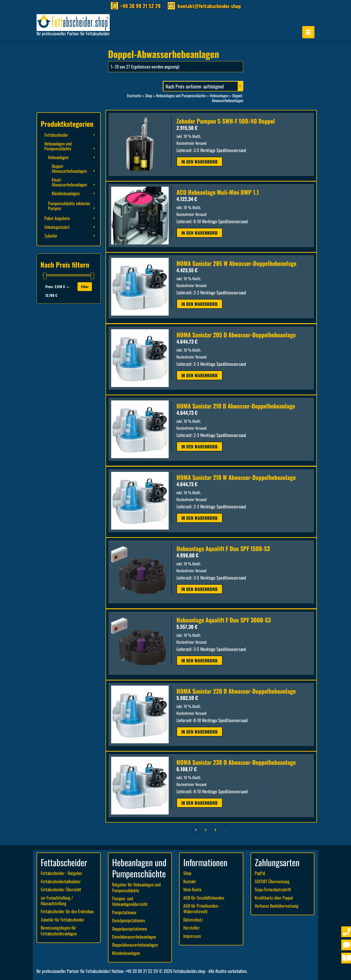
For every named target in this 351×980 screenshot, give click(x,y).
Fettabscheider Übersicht (61, 889)
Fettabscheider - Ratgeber (62, 873)
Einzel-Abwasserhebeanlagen (69, 182)
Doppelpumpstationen (130, 929)
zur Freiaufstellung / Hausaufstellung (57, 900)
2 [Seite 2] (205, 830)
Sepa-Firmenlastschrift (273, 889)
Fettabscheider (56, 135)
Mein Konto (192, 889)
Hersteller (191, 928)
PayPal (260, 873)
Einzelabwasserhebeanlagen (134, 937)
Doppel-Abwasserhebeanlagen (69, 168)
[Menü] (308, 32)
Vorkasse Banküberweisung (277, 906)
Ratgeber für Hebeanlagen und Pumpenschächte (136, 887)
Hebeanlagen (58, 157)
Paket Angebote (57, 218)
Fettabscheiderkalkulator (61, 881)
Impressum (192, 936)
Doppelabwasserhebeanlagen (135, 945)
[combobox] (203, 86)
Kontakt (190, 881)
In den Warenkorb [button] (200, 162)
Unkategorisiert (57, 227)
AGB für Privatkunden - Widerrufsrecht (202, 908)
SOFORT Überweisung (272, 881)
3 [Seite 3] (215, 830)
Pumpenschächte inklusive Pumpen (69, 206)
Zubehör (51, 236)
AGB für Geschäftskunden (204, 898)
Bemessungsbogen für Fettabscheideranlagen (59, 930)
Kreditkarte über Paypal (274, 898)
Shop (187, 873)
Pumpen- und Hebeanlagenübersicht (130, 901)
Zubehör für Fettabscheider (63, 920)
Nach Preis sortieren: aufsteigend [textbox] (195, 86)
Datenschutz (193, 920)
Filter (85, 286)
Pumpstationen (124, 912)
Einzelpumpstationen (129, 920)
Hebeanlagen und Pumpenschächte (58, 146)
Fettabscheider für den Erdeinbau (67, 911)
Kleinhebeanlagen (66, 193)
